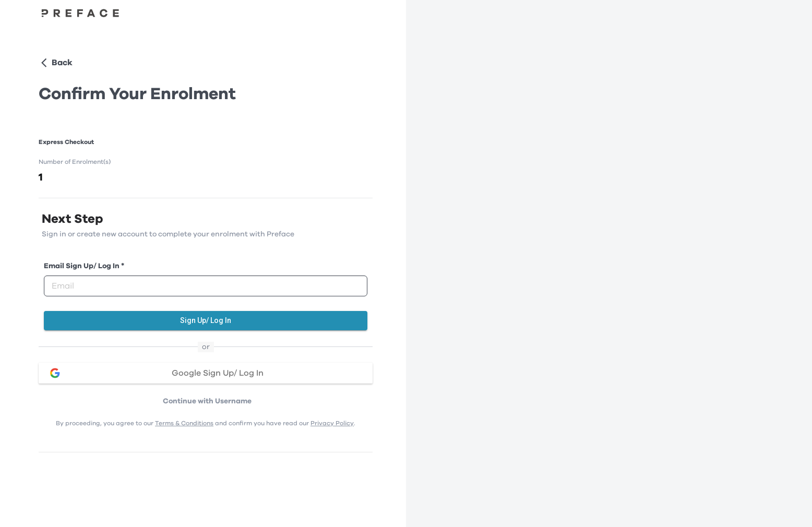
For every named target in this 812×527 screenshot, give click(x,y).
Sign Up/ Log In (206, 321)
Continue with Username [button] (207, 401)
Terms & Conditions (184, 423)
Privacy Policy (332, 423)
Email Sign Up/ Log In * (84, 266)
